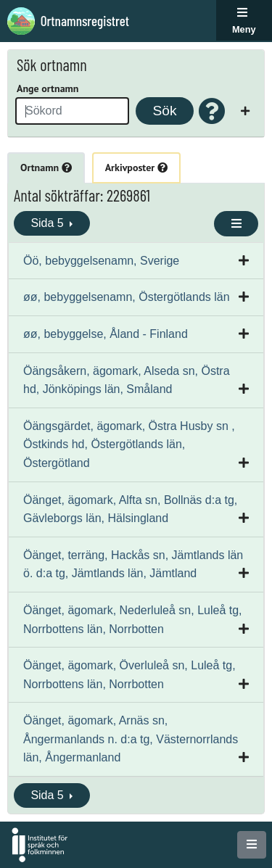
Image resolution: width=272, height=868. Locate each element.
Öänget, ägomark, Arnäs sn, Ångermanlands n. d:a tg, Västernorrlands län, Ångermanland (131, 739)
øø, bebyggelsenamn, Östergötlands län (127, 297)
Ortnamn (46, 168)
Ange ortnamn (48, 88)
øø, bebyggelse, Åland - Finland (106, 334)
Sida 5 (49, 223)
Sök (164, 111)
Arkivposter (136, 168)
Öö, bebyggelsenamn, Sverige (101, 261)
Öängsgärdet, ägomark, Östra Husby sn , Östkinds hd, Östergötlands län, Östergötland (129, 445)
